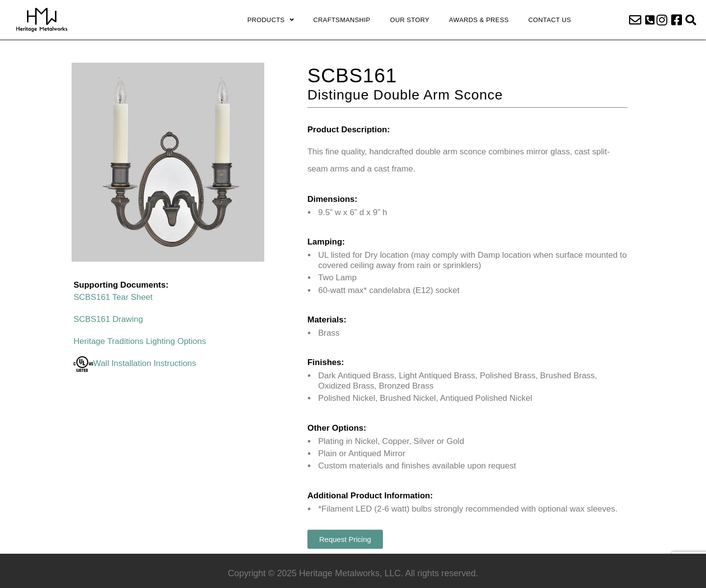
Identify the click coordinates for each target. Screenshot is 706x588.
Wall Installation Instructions (135, 363)
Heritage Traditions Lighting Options (140, 341)
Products (270, 20)
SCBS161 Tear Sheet (113, 297)
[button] (650, 20)
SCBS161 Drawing (108, 319)
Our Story (409, 20)
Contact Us (550, 20)
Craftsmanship (342, 20)
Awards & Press (479, 20)
